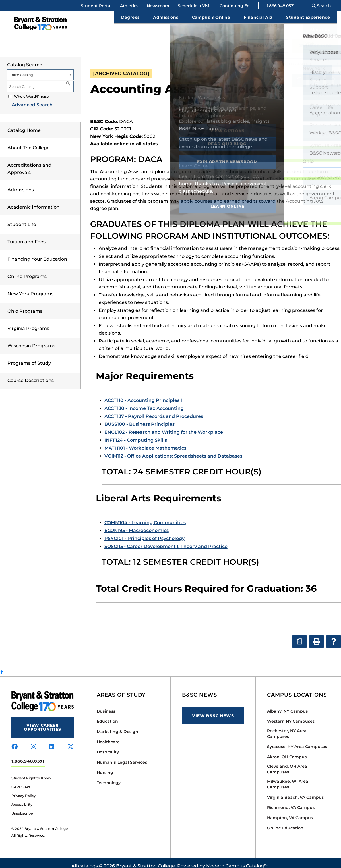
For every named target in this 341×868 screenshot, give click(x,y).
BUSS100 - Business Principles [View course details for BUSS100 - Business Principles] (139, 418)
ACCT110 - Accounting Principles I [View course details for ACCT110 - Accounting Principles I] (143, 394)
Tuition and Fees (26, 235)
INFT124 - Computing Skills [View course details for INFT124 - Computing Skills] (136, 434)
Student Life (22, 218)
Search (321, 6)
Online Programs (27, 270)
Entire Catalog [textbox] (21, 69)
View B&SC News (213, 709)
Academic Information (34, 201)
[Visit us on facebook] (15, 741)
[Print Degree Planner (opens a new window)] (299, 74)
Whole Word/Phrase (31, 90)
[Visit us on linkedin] (52, 741)
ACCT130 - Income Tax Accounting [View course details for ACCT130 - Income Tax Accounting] (144, 402)
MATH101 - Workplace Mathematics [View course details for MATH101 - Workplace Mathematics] (145, 442)
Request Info (315, 40)
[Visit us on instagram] (33, 741)
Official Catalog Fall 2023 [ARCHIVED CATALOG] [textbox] (270, 58)
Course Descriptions (31, 374)
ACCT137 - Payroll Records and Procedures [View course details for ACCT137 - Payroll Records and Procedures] (154, 410)
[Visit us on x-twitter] (71, 741)
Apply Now (267, 40)
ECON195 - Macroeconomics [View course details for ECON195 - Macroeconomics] (137, 524)
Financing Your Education (37, 253)
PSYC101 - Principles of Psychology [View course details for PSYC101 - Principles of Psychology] (144, 532)
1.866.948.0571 (281, 6)
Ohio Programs (25, 305)
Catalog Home (24, 124)
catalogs (88, 860)
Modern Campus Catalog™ (237, 860)
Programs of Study (29, 357)
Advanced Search (28, 98)
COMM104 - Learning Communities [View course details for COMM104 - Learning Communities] (145, 516)
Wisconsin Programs (31, 339)
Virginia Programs (28, 322)
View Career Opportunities (43, 721)
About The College (29, 141)
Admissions (21, 183)
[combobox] (284, 57)
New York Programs (30, 287)
